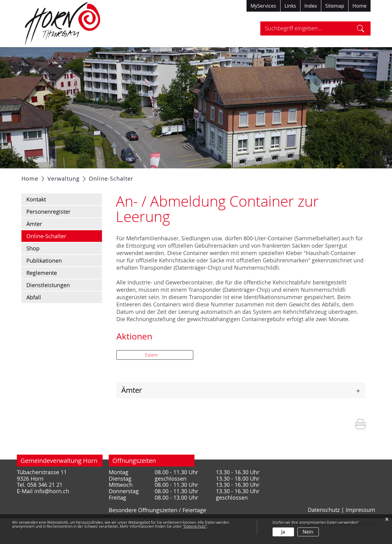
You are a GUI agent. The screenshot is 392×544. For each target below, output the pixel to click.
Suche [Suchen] (361, 28)
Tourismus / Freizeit (274, 176)
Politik (95, 176)
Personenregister (48, 227)
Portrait (68, 176)
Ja (283, 532)
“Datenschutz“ (195, 526)
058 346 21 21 (45, 500)
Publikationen (44, 276)
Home (360, 6)
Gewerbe (228, 176)
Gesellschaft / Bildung (179, 176)
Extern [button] (152, 370)
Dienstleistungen (48, 300)
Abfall (34, 313)
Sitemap (335, 6)
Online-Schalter (62, 251)
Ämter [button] (132, 405)
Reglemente (42, 288)
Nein (308, 532)
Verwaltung (127, 176)
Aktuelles (38, 176)
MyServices (263, 6)
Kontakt (36, 215)
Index (311, 6)
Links (290, 6)
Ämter (34, 239)
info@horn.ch (52, 506)
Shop (33, 264)
